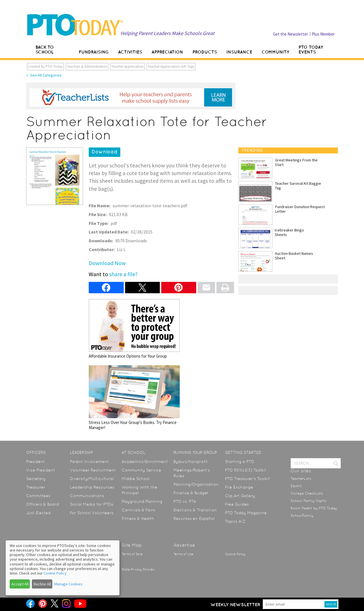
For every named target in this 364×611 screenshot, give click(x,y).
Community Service (141, 470)
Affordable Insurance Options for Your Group (134, 329)
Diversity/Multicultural (92, 479)
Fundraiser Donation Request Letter (300, 209)
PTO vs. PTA (185, 501)
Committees (38, 496)
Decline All (42, 584)
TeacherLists (301, 479)
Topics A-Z (235, 521)
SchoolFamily (302, 516)
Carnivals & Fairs (138, 510)
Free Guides (237, 504)
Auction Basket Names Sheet (294, 256)
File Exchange (239, 487)
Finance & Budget (191, 493)
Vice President (41, 470)
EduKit (296, 486)
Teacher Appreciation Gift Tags (171, 66)
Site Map (132, 545)
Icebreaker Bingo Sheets (289, 232)
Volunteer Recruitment (93, 470)
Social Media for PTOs (92, 504)
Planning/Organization (196, 484)
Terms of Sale (132, 554)
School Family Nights (309, 501)
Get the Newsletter (290, 34)
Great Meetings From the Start (296, 162)
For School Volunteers (92, 513)
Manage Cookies (68, 584)
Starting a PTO (240, 462)
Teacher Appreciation (127, 66)
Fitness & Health (138, 518)
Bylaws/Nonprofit (191, 462)
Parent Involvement (89, 462)
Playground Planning (142, 501)
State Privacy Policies (138, 570)
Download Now (107, 263)
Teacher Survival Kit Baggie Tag (298, 186)
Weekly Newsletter (235, 604)
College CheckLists (307, 493)
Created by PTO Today (45, 66)
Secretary (36, 479)
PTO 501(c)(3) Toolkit (246, 470)
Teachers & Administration (87, 66)
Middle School (136, 479)
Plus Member (323, 34)
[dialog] (63, 568)
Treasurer (36, 487)
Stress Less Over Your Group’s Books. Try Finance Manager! (134, 398)
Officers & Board (43, 504)
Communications (87, 496)
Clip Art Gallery (240, 496)
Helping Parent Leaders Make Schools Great (167, 33)
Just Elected (38, 513)
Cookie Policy (235, 554)
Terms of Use (183, 554)
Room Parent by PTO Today (314, 508)
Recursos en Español (194, 518)
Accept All (20, 584)
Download (105, 152)
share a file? (123, 274)
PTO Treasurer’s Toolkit (248, 479)
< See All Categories (44, 75)
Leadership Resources (92, 487)
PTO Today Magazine (246, 513)
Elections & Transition (195, 510)
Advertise (184, 545)
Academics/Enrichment (145, 462)
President (36, 462)
